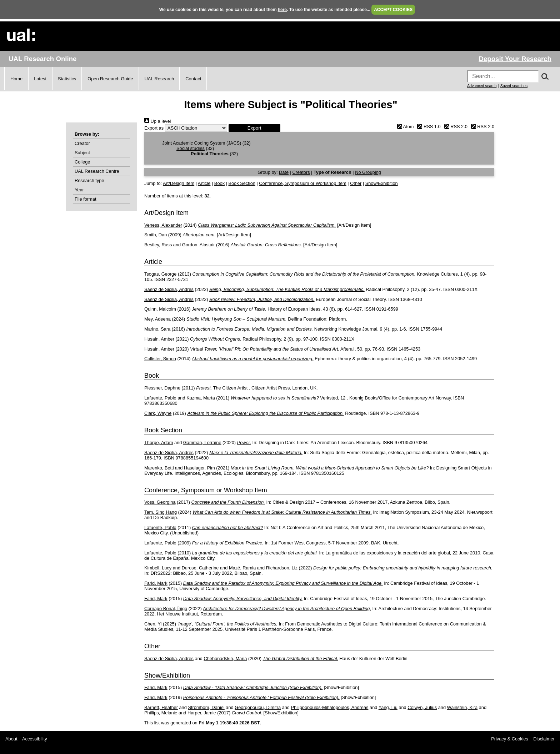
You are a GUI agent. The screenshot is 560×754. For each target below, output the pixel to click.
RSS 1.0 (428, 127)
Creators (301, 172)
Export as (154, 128)
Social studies (191, 148)
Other (356, 183)
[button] (254, 128)
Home (16, 79)
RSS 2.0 (455, 127)
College (82, 162)
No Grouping (368, 172)
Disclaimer (544, 739)
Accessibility (35, 739)
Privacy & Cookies (510, 739)
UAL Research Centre (97, 171)
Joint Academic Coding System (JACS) (202, 143)
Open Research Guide (110, 79)
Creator (82, 143)
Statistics (67, 79)
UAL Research (159, 79)
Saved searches (514, 86)
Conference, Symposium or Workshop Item (302, 183)
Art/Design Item (179, 183)
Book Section (242, 183)
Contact (193, 79)
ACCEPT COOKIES (393, 10)
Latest (40, 79)
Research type (89, 180)
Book (219, 183)
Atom (404, 127)
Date (284, 172)
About (11, 739)
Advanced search (482, 86)
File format (85, 199)
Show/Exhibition (382, 183)
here (282, 10)
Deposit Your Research (515, 59)
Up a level (157, 121)
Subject (82, 153)
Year (79, 190)
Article (204, 183)
